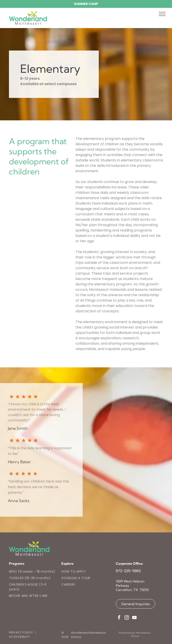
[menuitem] (33, 572)
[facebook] (119, 618)
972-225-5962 (128, 571)
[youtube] (134, 618)
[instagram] (127, 618)
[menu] (162, 14)
